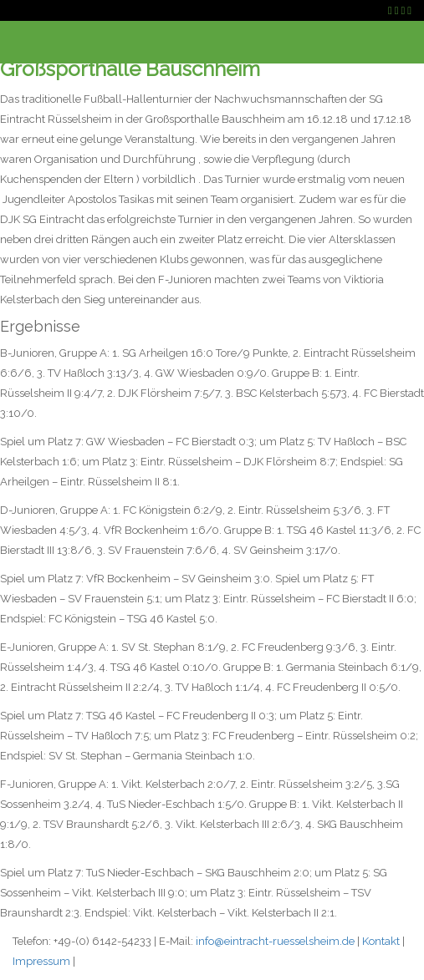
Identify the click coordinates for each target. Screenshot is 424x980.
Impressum (41, 961)
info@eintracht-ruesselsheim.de (275, 941)
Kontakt (381, 941)
